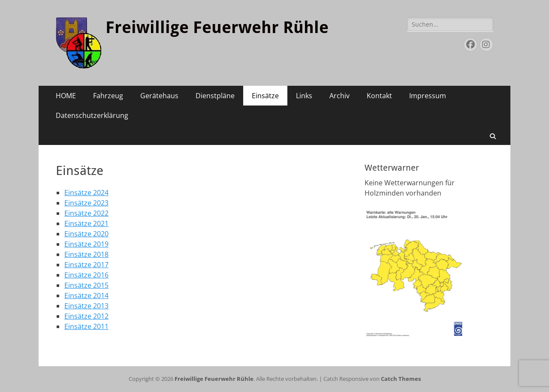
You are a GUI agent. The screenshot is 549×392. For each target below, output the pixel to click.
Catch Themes (401, 379)
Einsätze (265, 96)
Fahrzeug (108, 96)
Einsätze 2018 (86, 254)
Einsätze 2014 (86, 296)
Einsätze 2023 (86, 203)
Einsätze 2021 (86, 223)
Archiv (339, 96)
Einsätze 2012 (86, 316)
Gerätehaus (159, 96)
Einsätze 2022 (86, 213)
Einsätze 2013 (86, 306)
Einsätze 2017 (86, 265)
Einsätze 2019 (86, 244)
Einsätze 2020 (86, 234)
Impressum (428, 96)
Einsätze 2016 (86, 275)
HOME (66, 96)
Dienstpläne (215, 96)
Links (304, 96)
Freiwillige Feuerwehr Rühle (217, 27)
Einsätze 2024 (86, 193)
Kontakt (379, 96)
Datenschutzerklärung (92, 115)
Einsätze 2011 (86, 326)
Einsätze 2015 (86, 285)
